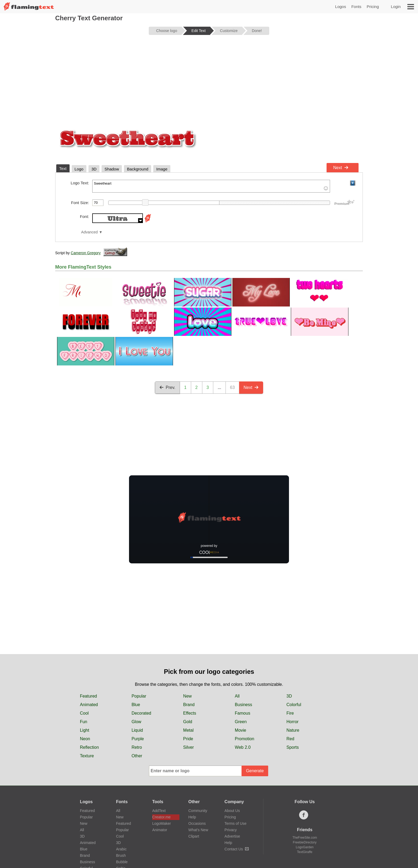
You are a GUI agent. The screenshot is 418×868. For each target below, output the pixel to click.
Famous (243, 713)
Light (85, 730)
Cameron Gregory (86, 253)
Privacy (231, 830)
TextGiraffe (305, 852)
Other (137, 756)
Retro (137, 747)
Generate (255, 771)
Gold (188, 722)
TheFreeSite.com (305, 838)
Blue (136, 705)
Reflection (89, 747)
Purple (138, 739)
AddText (159, 811)
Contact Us (237, 849)
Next (341, 168)
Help (192, 817)
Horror (293, 722)
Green (241, 722)
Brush (121, 855)
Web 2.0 (243, 747)
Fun (84, 722)
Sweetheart (211, 186)
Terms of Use (235, 823)
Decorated (141, 713)
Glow (136, 722)
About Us (232, 811)
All (237, 696)
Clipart (194, 836)
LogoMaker (162, 823)
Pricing (373, 7)
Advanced (89, 232)
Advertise (232, 836)
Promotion (245, 739)
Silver (188, 747)
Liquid (137, 730)
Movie (241, 730)
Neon (85, 739)
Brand (189, 705)
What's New (198, 830)
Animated (89, 705)
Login (396, 7)
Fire (290, 713)
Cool (84, 713)
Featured (89, 696)
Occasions (197, 823)
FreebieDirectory (305, 842)
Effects (190, 713)
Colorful (294, 705)
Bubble (122, 862)
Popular (139, 696)
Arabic (121, 849)
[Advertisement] (209, 81)
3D (289, 696)
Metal (188, 730)
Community (198, 811)
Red (290, 739)
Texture (87, 756)
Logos (341, 7)
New (187, 696)
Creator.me (161, 817)
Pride (188, 739)
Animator (160, 830)
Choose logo (167, 31)
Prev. (167, 387)
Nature (293, 730)
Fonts (356, 7)
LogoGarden (305, 847)
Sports (293, 747)
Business (244, 705)
